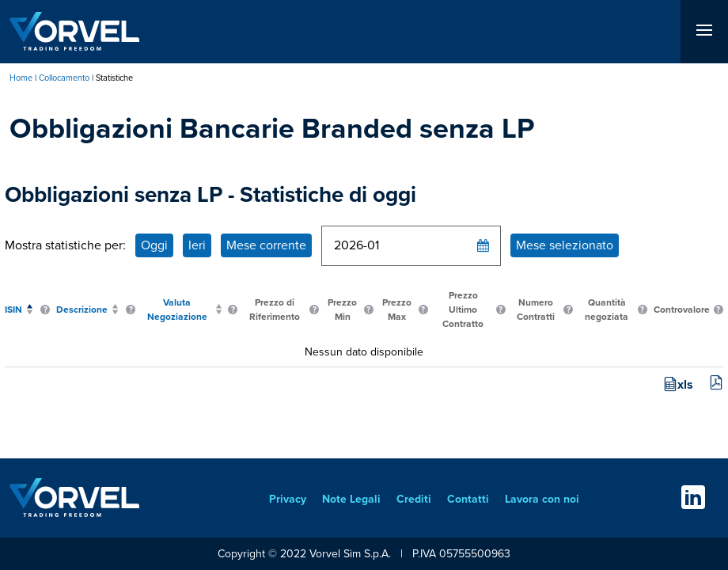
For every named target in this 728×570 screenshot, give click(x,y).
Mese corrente (266, 245)
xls (685, 384)
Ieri (197, 245)
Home (21, 78)
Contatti (468, 499)
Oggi (154, 245)
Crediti (414, 499)
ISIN (13, 310)
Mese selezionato (565, 245)
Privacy (288, 499)
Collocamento (64, 78)
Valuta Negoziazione (177, 310)
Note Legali (351, 499)
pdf (716, 383)
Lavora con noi (542, 499)
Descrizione (82, 310)
